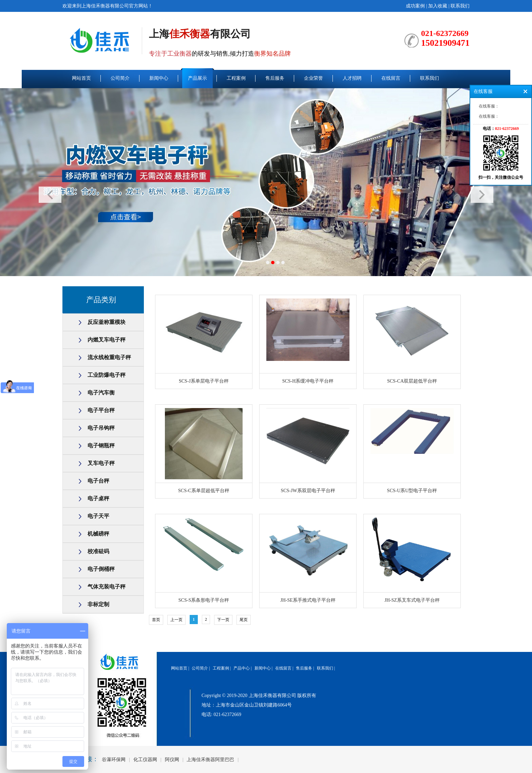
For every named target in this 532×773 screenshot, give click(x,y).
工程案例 (236, 78)
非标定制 (98, 604)
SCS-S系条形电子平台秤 (204, 600)
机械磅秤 (98, 534)
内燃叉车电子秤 (107, 340)
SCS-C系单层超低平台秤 (204, 491)
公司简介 (120, 78)
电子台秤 (98, 481)
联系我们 (460, 6)
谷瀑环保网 (114, 760)
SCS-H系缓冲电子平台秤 (308, 381)
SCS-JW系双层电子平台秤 (308, 491)
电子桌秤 (98, 498)
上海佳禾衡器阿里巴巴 (210, 760)
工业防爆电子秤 (107, 375)
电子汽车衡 (101, 393)
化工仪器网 (145, 760)
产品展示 (197, 78)
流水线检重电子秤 (109, 357)
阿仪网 (172, 760)
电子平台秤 (101, 410)
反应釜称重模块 (107, 322)
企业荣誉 (313, 78)
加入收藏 (438, 6)
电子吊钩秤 (101, 428)
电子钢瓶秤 (101, 446)
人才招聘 (352, 78)
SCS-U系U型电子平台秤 (412, 491)
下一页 (223, 620)
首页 (156, 620)
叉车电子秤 (101, 463)
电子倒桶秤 (101, 569)
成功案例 (415, 6)
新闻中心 (159, 78)
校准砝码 (98, 551)
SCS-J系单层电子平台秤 (204, 381)
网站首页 (81, 78)
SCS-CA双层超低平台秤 (412, 381)
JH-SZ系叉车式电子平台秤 (412, 600)
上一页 (176, 620)
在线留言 (391, 78)
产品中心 (242, 668)
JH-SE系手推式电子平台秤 (308, 600)
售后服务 (275, 78)
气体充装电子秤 (107, 587)
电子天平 (98, 516)
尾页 (244, 620)
